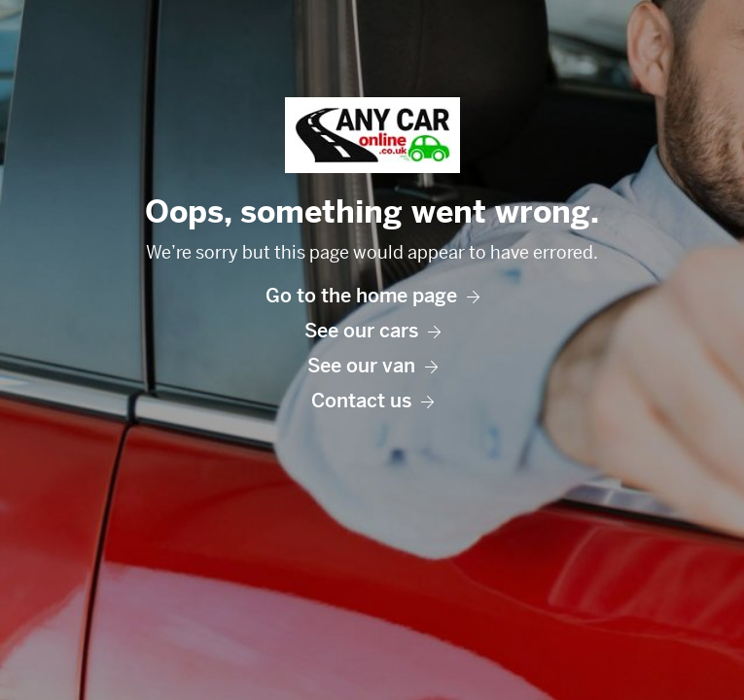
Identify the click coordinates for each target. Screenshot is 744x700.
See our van (372, 366)
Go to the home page (372, 296)
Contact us (372, 401)
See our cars (372, 331)
